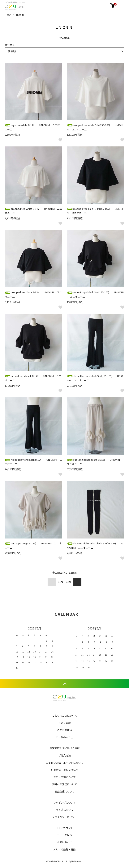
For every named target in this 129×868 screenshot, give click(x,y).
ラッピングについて (64, 802)
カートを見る (65, 835)
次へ (77, 582)
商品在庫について (65, 791)
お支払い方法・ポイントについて (64, 763)
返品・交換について (64, 777)
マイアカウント (64, 828)
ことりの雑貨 (65, 730)
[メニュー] (123, 6)
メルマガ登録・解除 (64, 849)
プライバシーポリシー (65, 817)
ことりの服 (64, 723)
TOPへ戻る (64, 684)
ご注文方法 (64, 755)
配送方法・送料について (64, 770)
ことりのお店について (65, 716)
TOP (9, 15)
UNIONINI (19, 15)
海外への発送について (65, 784)
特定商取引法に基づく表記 (65, 748)
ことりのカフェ (64, 737)
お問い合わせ (65, 842)
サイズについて (64, 810)
